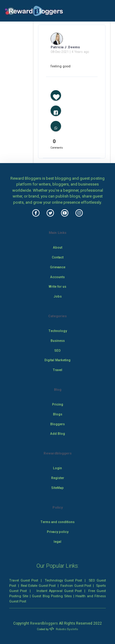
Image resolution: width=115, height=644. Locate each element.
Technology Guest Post (63, 580)
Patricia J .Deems (65, 47)
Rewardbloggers (44, 623)
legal (57, 542)
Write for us (57, 287)
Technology (58, 331)
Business (58, 341)
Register (58, 478)
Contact (58, 257)
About (58, 248)
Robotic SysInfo (63, 629)
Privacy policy (58, 532)
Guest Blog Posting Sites (52, 596)
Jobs (58, 296)
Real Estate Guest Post (38, 586)
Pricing (58, 404)
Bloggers (57, 424)
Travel (57, 370)
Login (57, 468)
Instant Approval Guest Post (59, 591)
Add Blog (58, 434)
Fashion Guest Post (76, 586)
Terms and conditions (57, 522)
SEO (57, 351)
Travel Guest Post (24, 580)
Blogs (58, 414)
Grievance (58, 267)
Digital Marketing (57, 360)
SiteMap (57, 488)
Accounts (57, 277)
